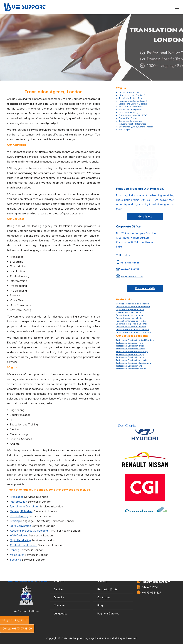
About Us (59, 581)
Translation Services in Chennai (131, 327)
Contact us (104, 597)
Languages (61, 614)
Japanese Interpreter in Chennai (132, 324)
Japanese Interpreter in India (130, 309)
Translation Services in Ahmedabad (133, 307)
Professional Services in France (131, 349)
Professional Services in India (130, 343)
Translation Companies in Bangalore (133, 332)
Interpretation (18, 502)
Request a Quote (107, 589)
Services (59, 589)
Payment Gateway (108, 614)
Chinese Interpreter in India (129, 312)
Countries (60, 606)
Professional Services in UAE (129, 366)
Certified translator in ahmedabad (133, 304)
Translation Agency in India (129, 318)
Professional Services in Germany (132, 352)
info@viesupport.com (156, 582)
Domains (59, 597)
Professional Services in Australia (132, 360)
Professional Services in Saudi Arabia (133, 363)
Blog (100, 606)
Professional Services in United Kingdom (135, 340)
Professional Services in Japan (130, 357)
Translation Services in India (129, 315)
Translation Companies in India (131, 321)
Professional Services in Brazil (130, 346)
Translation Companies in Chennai (132, 330)
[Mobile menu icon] (177, 7)
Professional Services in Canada (131, 369)
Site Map (102, 581)
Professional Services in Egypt (130, 354)
